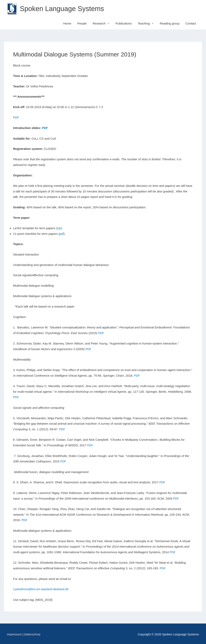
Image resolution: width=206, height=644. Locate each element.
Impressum (14, 633)
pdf (62, 234)
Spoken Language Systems (63, 9)
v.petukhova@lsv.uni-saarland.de (35, 588)
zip (59, 228)
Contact (191, 24)
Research (99, 24)
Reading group (170, 24)
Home (67, 24)
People (82, 24)
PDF (16, 118)
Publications (124, 24)
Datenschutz (33, 633)
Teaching (144, 24)
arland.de (64, 588)
